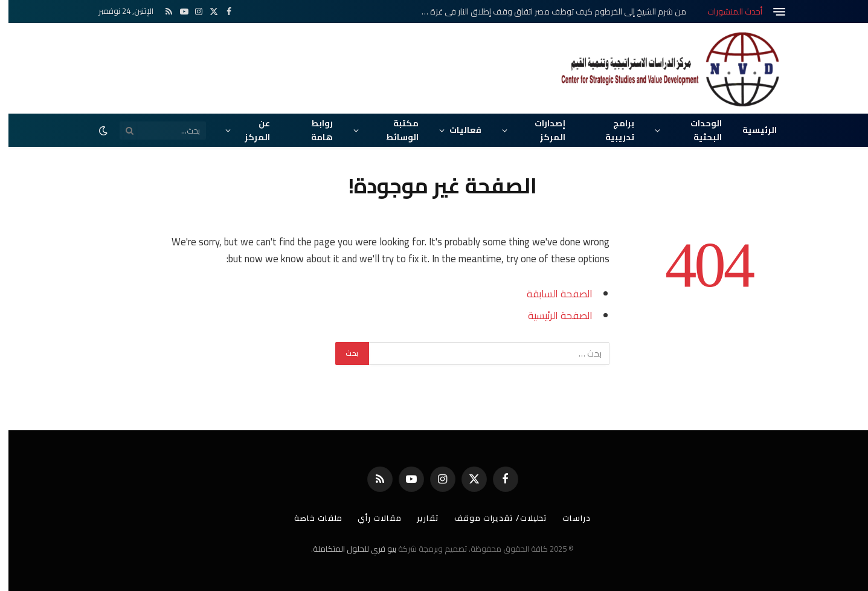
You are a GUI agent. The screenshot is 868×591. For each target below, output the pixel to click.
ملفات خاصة (310, 518)
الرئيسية (751, 130)
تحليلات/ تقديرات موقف (492, 518)
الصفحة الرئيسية (552, 315)
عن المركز (249, 130)
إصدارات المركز (542, 130)
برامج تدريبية (611, 130)
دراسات (568, 518)
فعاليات (457, 130)
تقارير (420, 518)
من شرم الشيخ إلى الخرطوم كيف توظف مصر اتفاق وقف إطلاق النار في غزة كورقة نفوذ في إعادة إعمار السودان (542, 11)
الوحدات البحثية (698, 130)
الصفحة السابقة (551, 293)
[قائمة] (771, 12)
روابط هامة (313, 130)
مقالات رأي (371, 518)
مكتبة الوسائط (394, 130)
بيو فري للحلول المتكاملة (346, 549)
